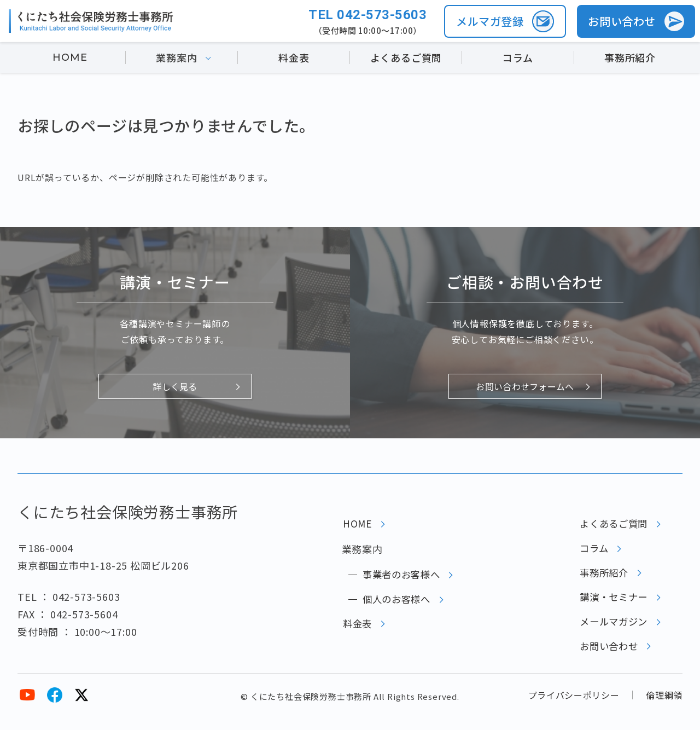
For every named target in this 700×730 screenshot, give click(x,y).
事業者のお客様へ (399, 577)
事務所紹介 (630, 59)
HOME (70, 59)
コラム (518, 59)
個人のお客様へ (394, 604)
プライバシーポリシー (573, 707)
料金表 (294, 59)
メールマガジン (611, 630)
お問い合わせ (606, 657)
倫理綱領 (664, 707)
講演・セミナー (611, 604)
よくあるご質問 (406, 59)
